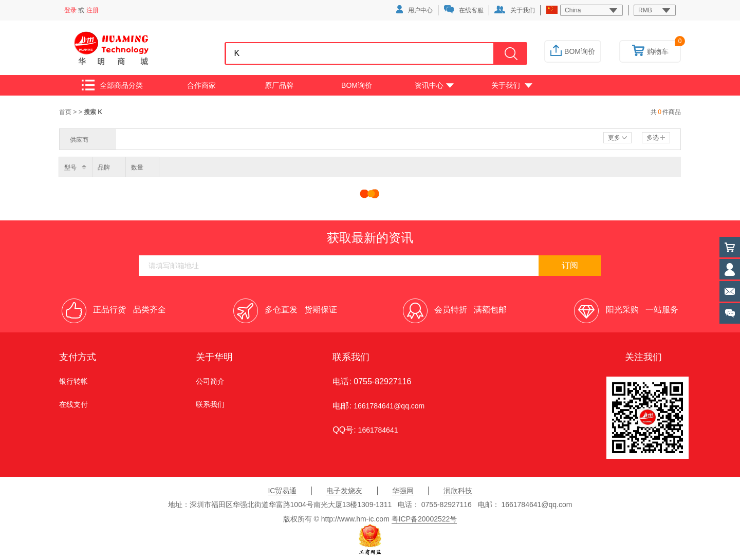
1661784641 (377, 430)
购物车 (650, 51)
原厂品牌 (279, 85)
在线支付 (73, 404)
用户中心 (414, 10)
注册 (92, 10)
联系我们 (210, 404)
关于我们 (515, 10)
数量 (137, 167)
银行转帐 (73, 381)
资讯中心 (434, 85)
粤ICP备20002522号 (424, 519)
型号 (70, 167)
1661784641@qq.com (389, 406)
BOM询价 (573, 51)
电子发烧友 (344, 491)
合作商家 (201, 85)
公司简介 (210, 381)
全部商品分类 (112, 85)
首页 (66, 112)
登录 (70, 10)
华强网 (403, 491)
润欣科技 (458, 491)
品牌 (104, 167)
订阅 (570, 265)
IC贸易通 (282, 491)
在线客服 (464, 10)
